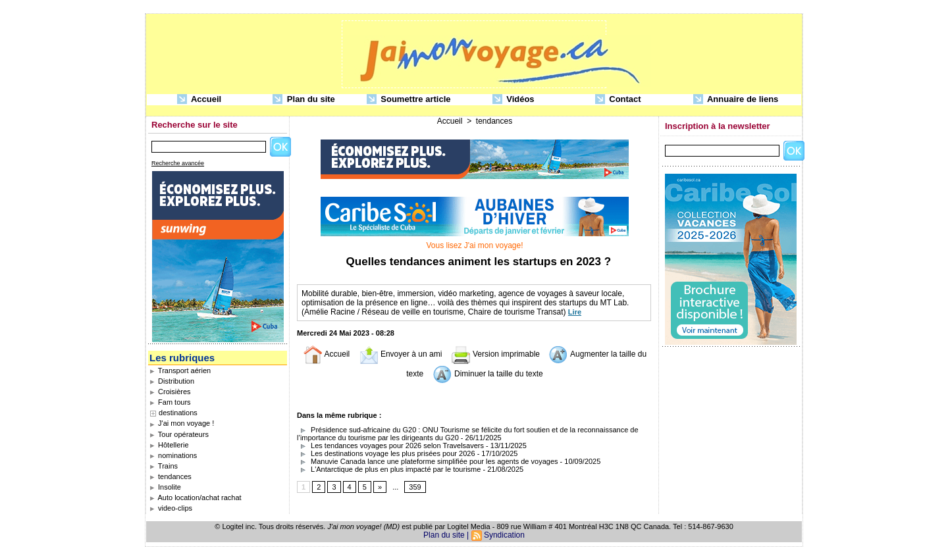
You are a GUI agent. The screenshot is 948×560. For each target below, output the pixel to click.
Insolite (165, 487)
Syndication (504, 535)
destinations (178, 413)
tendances (171, 476)
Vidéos (513, 100)
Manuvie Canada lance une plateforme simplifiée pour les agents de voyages (428, 461)
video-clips (171, 508)
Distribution (172, 381)
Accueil (199, 100)
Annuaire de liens (736, 100)
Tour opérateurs (179, 434)
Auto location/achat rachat (196, 497)
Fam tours (170, 402)
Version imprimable (495, 354)
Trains (164, 466)
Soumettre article (409, 100)
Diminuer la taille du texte (488, 374)
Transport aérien (180, 370)
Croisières (170, 392)
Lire (575, 312)
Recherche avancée (178, 163)
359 (415, 487)
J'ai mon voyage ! (182, 423)
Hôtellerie (169, 445)
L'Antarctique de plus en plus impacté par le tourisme (389, 469)
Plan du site (304, 100)
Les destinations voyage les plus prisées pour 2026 (386, 453)
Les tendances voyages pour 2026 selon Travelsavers (390, 445)
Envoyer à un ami (401, 354)
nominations (173, 455)
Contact (618, 100)
